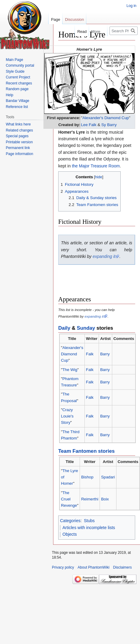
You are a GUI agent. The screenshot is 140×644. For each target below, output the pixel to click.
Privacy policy (63, 567)
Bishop (87, 477)
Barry (105, 354)
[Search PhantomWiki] (124, 31)
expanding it (104, 256)
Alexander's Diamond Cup (106, 118)
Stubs (89, 521)
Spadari (108, 477)
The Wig (70, 370)
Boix (105, 499)
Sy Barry (109, 125)
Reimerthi (90, 499)
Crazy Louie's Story (67, 416)
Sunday (86, 328)
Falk (90, 354)
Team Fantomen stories (86, 451)
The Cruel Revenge (69, 499)
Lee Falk (89, 125)
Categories (70, 521)
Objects (70, 534)
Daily (64, 328)
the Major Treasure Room (96, 166)
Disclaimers (122, 567)
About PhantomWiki (93, 567)
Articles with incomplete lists (89, 528)
